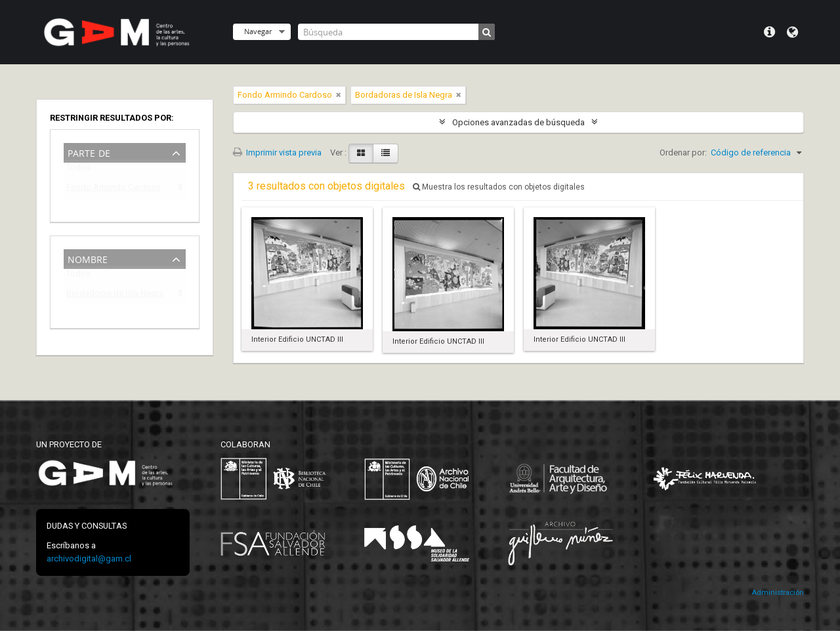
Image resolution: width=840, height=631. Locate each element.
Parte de (89, 152)
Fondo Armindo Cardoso (114, 189)
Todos (78, 170)
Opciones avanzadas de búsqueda (518, 122)
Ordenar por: (683, 153)
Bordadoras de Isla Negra (115, 295)
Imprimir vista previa (277, 153)
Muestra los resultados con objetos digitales (499, 187)
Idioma (792, 32)
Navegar (258, 31)
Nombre (88, 258)
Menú (769, 32)
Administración (778, 593)
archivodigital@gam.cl (89, 559)
